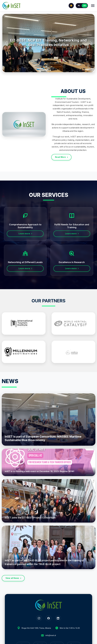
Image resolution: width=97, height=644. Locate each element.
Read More (60, 157)
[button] (6, 43)
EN (85, 6)
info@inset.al (51, 635)
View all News (12, 578)
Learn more (24, 234)
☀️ (71, 6)
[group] (48, 43)
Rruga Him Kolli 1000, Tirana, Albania (36, 628)
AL (79, 6)
